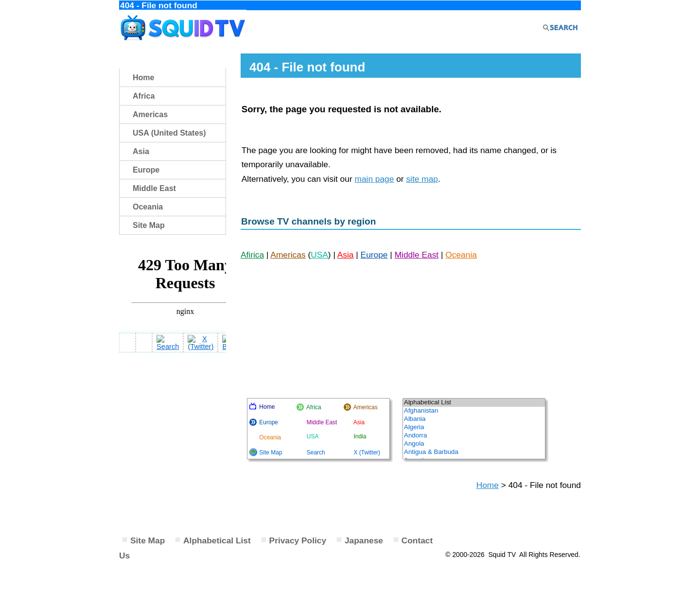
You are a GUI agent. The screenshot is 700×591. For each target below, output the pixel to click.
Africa (144, 96)
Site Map (149, 225)
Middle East (417, 255)
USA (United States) (169, 133)
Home (488, 485)
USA (319, 255)
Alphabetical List (217, 540)
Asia (346, 255)
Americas (288, 255)
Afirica (252, 255)
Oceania (461, 255)
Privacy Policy (298, 540)
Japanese (364, 540)
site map (422, 179)
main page (374, 179)
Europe (374, 255)
